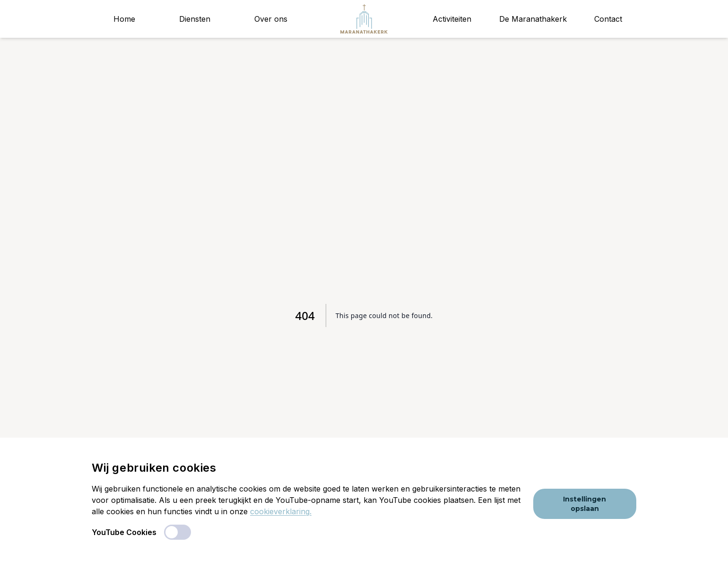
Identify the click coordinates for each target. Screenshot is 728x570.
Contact (608, 19)
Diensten (195, 19)
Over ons (271, 19)
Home (124, 19)
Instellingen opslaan (585, 504)
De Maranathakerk (533, 19)
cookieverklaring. (281, 511)
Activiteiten (452, 19)
